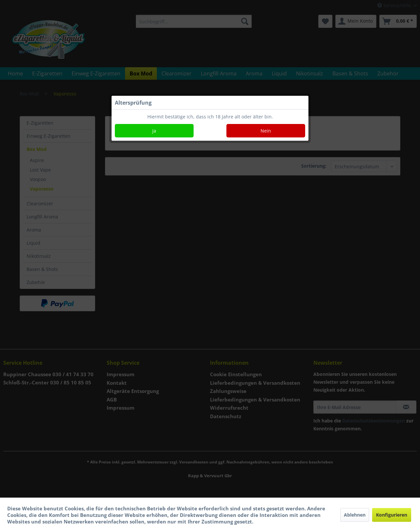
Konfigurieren (392, 515)
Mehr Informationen (280, 522)
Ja (154, 131)
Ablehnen (355, 515)
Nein (266, 131)
